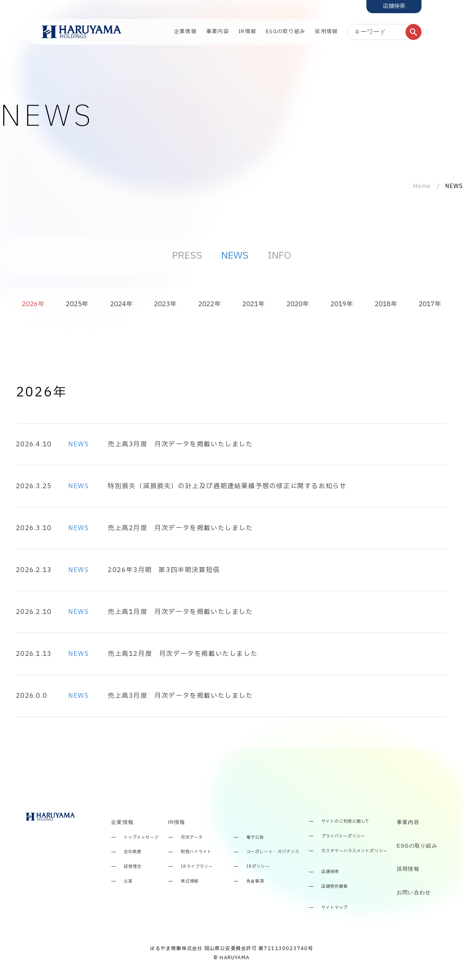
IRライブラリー (197, 867)
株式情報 (190, 882)
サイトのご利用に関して (345, 822)
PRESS (187, 256)
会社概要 (133, 852)
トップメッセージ (141, 838)
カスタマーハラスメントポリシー (354, 851)
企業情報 (185, 32)
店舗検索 (330, 872)
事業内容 (218, 32)
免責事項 (255, 882)
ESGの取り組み (286, 32)
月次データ (192, 838)
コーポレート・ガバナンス (273, 852)
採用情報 (326, 32)
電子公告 (255, 838)
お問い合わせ (414, 892)
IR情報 (247, 32)
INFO (279, 256)
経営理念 (133, 867)
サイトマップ (334, 908)
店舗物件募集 (334, 887)
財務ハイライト (196, 852)
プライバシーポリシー (343, 836)
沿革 (128, 882)
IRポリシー (258, 867)
